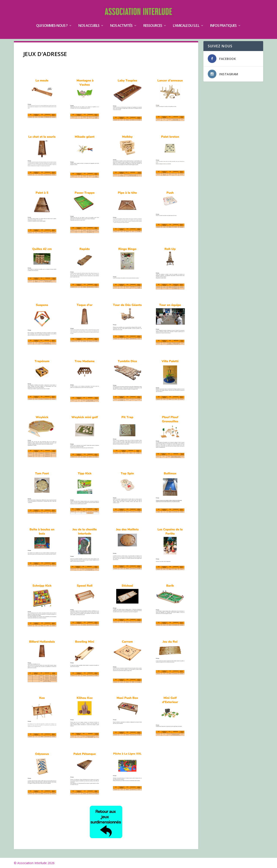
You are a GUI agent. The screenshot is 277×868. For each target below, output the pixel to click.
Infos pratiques (223, 19)
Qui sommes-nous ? (52, 19)
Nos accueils (89, 19)
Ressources (153, 19)
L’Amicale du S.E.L (186, 19)
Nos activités (121, 19)
